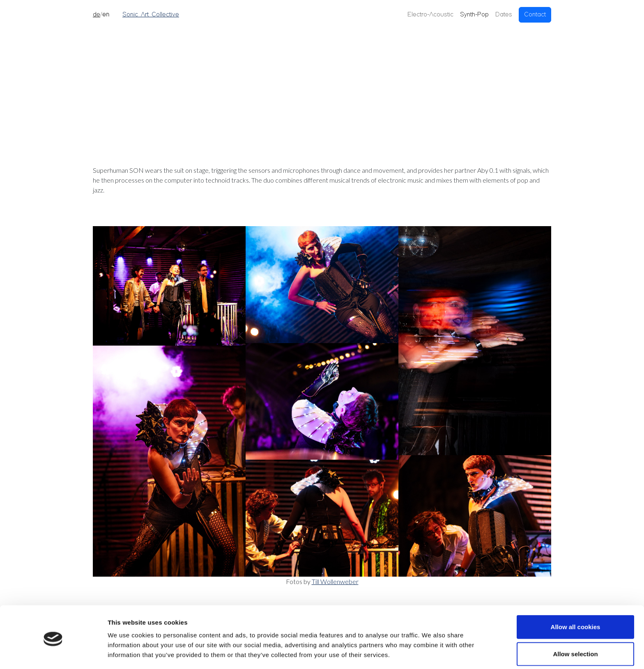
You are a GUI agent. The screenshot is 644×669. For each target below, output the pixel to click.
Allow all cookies (576, 598)
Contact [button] (535, 15)
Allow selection (575, 625)
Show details (431, 653)
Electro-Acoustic (430, 15)
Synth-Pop (474, 15)
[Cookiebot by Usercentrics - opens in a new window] (53, 653)
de (97, 15)
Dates (504, 15)
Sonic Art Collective (151, 15)
